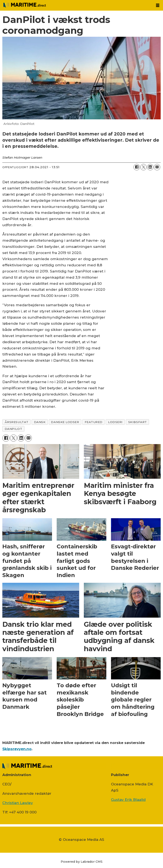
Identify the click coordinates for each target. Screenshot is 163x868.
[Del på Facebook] (137, 167)
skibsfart (138, 422)
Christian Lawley (18, 803)
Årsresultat (17, 422)
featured (94, 422)
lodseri (115, 422)
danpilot (13, 429)
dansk (40, 422)
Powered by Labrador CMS (82, 862)
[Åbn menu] (158, 5)
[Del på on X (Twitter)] (143, 167)
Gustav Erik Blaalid (128, 800)
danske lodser (65, 422)
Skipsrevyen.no (17, 749)
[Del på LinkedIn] (150, 167)
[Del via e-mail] (157, 167)
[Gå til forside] (25, 5)
